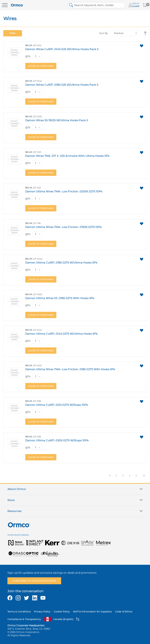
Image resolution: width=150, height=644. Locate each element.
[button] (141, 46)
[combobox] (96, 5)
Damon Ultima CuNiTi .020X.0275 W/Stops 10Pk (57, 440)
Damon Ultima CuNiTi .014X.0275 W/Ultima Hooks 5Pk (61, 334)
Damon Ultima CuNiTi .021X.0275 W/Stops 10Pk (57, 405)
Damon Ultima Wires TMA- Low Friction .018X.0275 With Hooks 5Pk (70, 369)
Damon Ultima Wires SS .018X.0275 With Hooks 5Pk (60, 298)
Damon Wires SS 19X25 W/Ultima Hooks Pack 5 (57, 120)
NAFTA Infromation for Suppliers (92, 612)
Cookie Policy (62, 612)
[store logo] (17, 5)
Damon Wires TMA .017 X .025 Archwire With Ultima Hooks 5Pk (67, 156)
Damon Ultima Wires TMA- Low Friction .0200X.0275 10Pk (64, 191)
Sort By (103, 33)
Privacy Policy (42, 612)
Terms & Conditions (19, 612)
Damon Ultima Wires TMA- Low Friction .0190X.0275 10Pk (64, 227)
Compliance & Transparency (24, 619)
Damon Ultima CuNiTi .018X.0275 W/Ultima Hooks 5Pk (61, 263)
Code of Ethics (124, 612)
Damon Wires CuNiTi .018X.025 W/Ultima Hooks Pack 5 (62, 85)
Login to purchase (41, 66)
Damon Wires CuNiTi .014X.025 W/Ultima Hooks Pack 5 (62, 49)
